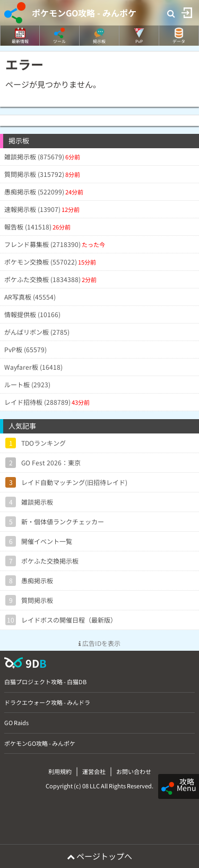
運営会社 (94, 771)
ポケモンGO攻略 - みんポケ (84, 13)
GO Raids (16, 722)
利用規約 (60, 771)
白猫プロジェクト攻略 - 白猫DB (45, 682)
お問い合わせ (134, 771)
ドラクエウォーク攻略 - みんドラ (47, 702)
